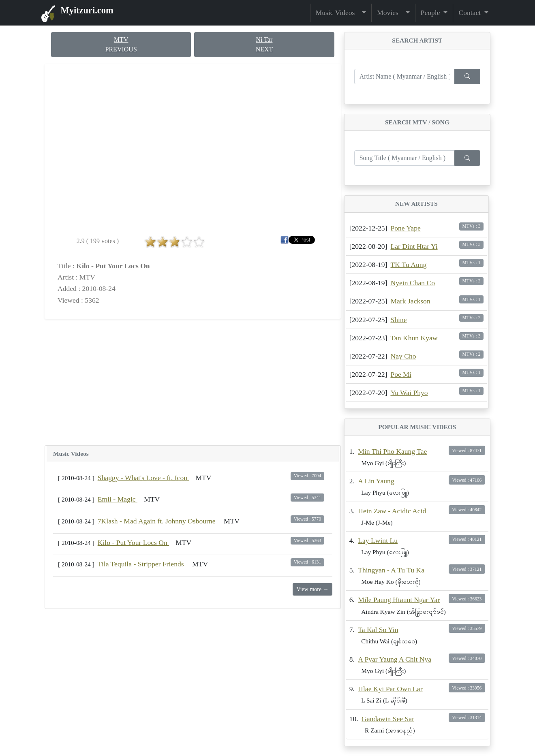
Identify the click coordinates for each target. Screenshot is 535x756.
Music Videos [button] (338, 13)
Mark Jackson (410, 301)
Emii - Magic (118, 499)
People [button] (431, 13)
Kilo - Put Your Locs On (133, 542)
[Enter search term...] (404, 77)
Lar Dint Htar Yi (414, 246)
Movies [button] (390, 13)
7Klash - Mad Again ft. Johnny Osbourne (157, 521)
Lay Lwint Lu (378, 540)
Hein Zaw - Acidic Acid (392, 511)
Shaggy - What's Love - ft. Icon (143, 478)
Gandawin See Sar (388, 719)
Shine (398, 320)
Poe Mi (401, 374)
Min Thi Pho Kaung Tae (392, 451)
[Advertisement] (193, 382)
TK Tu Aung (408, 265)
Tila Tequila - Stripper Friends (142, 564)
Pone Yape (405, 228)
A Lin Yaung (376, 481)
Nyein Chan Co (412, 283)
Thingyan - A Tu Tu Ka (391, 570)
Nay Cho (403, 356)
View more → (312, 589)
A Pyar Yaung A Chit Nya (395, 659)
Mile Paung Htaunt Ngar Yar (399, 600)
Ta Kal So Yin (378, 630)
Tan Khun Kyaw (414, 338)
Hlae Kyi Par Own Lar (390, 689)
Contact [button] (470, 13)
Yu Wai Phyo (409, 393)
